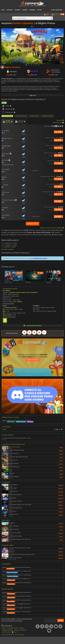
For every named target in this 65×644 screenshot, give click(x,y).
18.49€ (58, 201)
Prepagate (10, 10)
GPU (4, 320)
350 (3, 156)
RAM (4, 318)
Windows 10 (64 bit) (11, 315)
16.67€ (58, 140)
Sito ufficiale (6, 298)
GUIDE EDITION (34, 116)
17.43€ (58, 179)
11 (3, 210)
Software (18, 10)
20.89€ (58, 217)
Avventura (12, 300)
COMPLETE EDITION (47, 116)
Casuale (18, 300)
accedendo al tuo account (40, 258)
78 (3, 195)
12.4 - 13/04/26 (18, 309)
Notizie (39, 10)
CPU (4, 317)
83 (3, 148)
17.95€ (58, 187)
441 (3, 202)
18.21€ (58, 194)
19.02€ (58, 209)
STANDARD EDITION (21, 116)
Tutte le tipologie (7, 116)
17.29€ (58, 163)
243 (3, 133)
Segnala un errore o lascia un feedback (52, 228)
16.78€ (58, 155)
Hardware (32, 10)
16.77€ (58, 148)
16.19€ (58, 132)
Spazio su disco (7, 322)
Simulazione (34, 300)
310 (3, 179)
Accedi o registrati (57, 10)
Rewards (25, 10)
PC (4, 103)
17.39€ (58, 171)
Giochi (3, 10)
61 (3, 162)
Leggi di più (33, 95)
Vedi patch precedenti (8, 249)
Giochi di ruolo (25, 300)
